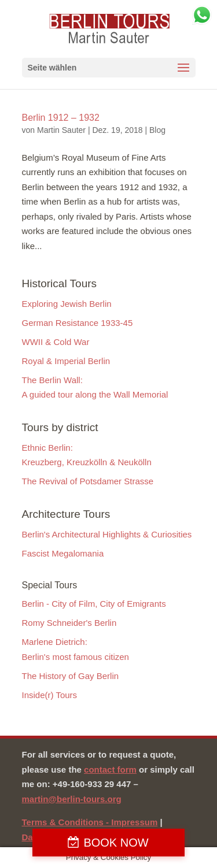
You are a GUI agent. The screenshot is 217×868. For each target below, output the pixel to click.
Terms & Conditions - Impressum (90, 822)
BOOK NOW (116, 843)
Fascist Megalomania (63, 553)
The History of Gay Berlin (71, 676)
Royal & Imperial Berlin (66, 361)
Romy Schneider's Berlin (69, 623)
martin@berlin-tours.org (72, 799)
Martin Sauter (61, 130)
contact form (110, 769)
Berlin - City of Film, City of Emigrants (94, 604)
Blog (157, 130)
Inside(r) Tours (50, 695)
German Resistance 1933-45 (78, 323)
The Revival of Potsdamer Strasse (88, 481)
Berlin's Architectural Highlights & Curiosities (107, 534)
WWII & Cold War (56, 342)
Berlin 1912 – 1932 (61, 118)
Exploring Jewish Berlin (67, 304)
